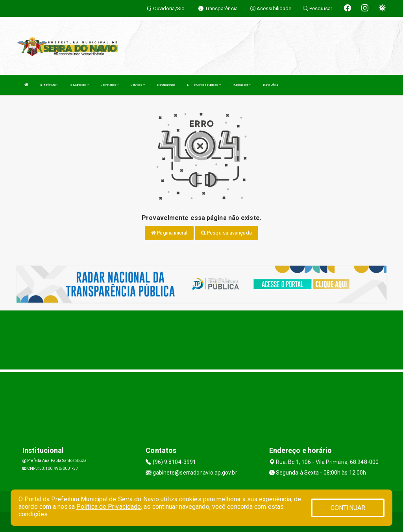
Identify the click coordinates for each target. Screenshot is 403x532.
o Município (79, 85)
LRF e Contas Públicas (204, 85)
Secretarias (109, 85)
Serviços (138, 85)
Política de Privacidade (109, 507)
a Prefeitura (49, 85)
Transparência (166, 85)
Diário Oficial (271, 85)
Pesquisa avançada (226, 233)
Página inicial (169, 233)
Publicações (242, 85)
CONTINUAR (348, 508)
